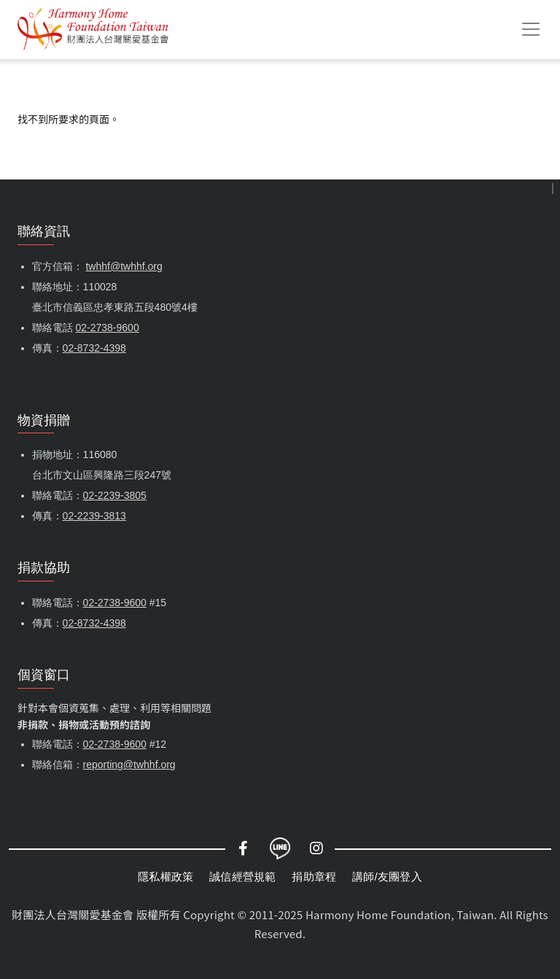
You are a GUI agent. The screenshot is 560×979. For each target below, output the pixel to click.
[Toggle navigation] (531, 29)
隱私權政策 (166, 877)
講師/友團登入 (387, 877)
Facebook (244, 848)
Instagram (316, 848)
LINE (280, 848)
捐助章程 (314, 877)
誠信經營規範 (242, 877)
